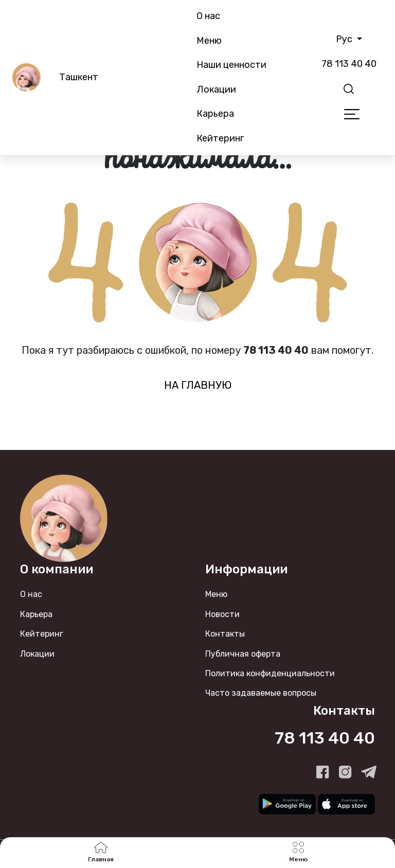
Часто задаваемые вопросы (261, 693)
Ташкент (79, 77)
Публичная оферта (243, 654)
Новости (222, 614)
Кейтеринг (220, 138)
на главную (198, 385)
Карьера (215, 114)
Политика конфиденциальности (270, 673)
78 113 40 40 (349, 64)
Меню (209, 41)
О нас (208, 16)
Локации (216, 89)
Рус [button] (345, 39)
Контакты (225, 634)
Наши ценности (231, 65)
